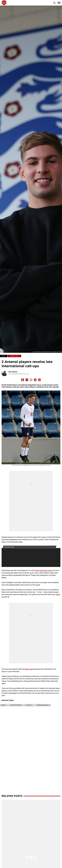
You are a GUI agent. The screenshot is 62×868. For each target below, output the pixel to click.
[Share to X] (27, 380)
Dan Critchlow (13, 372)
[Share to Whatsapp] (31, 380)
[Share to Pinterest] (39, 380)
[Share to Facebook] (23, 380)
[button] (54, 3)
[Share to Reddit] (35, 380)
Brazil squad (29, 669)
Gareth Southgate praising (44, 570)
